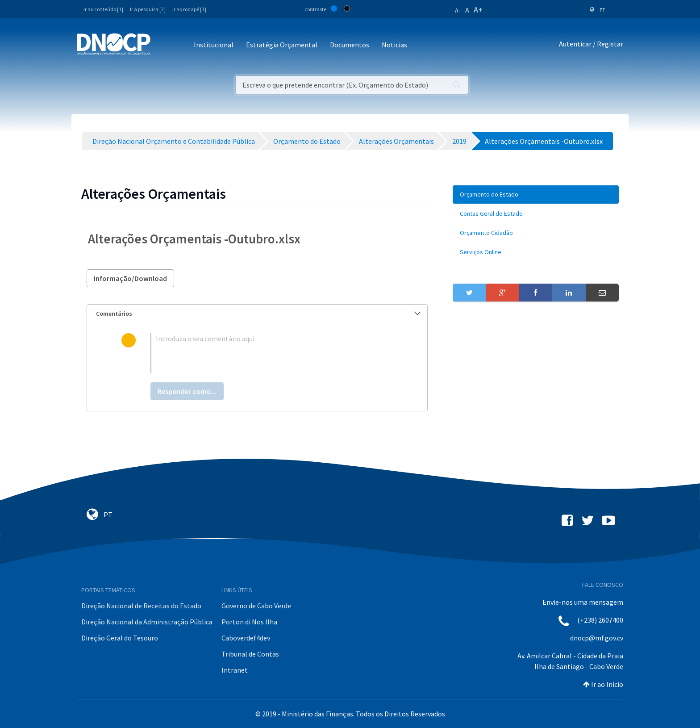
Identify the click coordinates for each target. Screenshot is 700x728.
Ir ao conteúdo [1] (103, 9)
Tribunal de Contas (250, 654)
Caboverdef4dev (246, 638)
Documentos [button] (350, 45)
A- (458, 10)
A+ (478, 10)
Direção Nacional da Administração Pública (147, 622)
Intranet (235, 670)
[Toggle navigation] (162, 45)
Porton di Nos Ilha (249, 622)
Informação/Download (130, 278)
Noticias (394, 45)
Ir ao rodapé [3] (189, 9)
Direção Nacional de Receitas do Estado (141, 606)
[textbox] (272, 353)
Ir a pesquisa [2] (148, 9)
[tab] (257, 314)
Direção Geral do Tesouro (120, 638)
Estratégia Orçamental (282, 45)
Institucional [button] (214, 45)
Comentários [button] (258, 314)
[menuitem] (536, 195)
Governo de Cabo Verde (256, 606)
